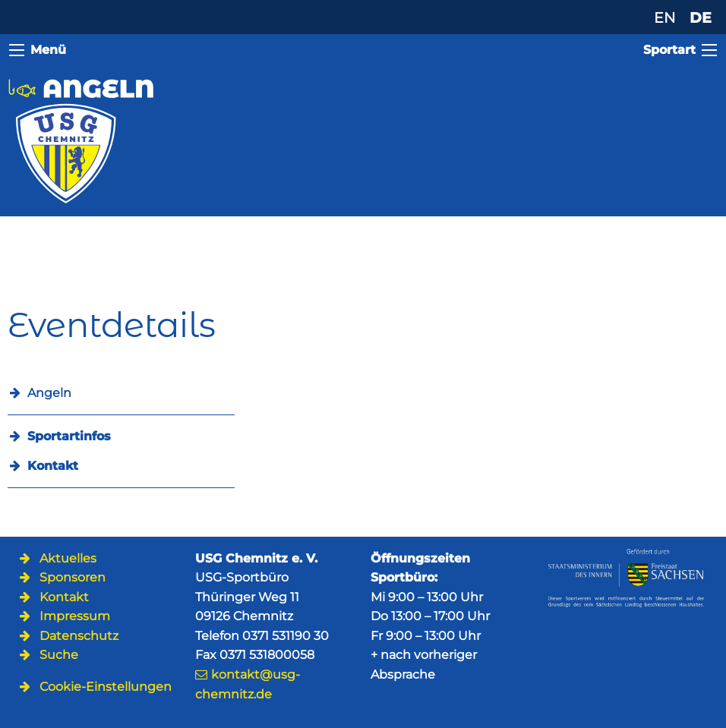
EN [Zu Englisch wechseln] (664, 17)
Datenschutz (79, 636)
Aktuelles (68, 558)
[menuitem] (121, 436)
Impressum (75, 616)
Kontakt (53, 466)
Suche (59, 655)
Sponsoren (73, 577)
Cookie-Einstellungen (106, 687)
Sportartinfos (69, 436)
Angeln (49, 393)
